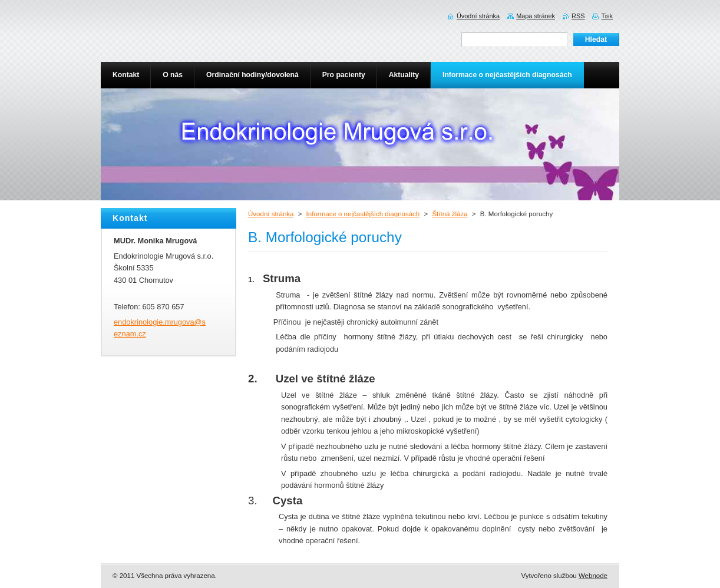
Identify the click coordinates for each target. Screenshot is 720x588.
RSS (578, 16)
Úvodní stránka (271, 214)
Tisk (607, 16)
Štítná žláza (450, 214)
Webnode (593, 576)
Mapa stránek (536, 16)
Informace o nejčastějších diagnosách (363, 214)
